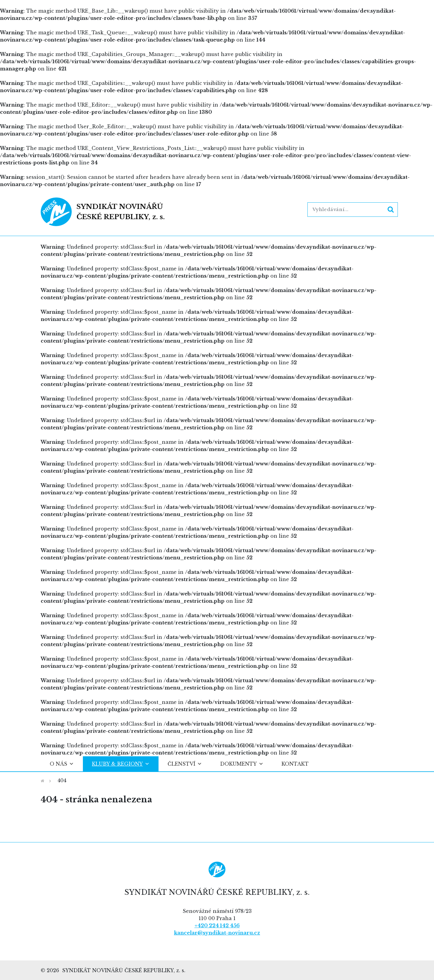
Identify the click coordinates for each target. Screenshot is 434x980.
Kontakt (295, 764)
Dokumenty (242, 764)
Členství (185, 764)
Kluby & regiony (121, 764)
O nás (62, 764)
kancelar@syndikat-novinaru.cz (217, 933)
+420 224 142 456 (217, 926)
